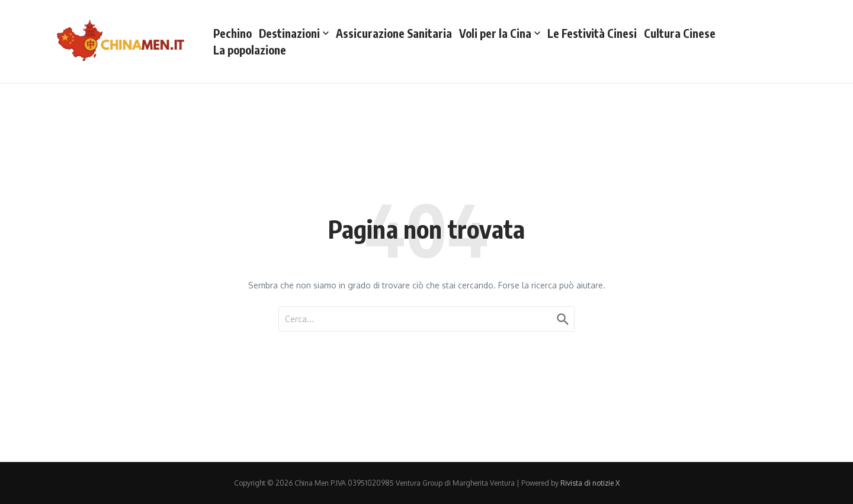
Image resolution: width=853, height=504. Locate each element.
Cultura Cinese (680, 33)
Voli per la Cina (500, 33)
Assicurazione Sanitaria (394, 33)
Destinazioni (294, 33)
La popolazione (250, 50)
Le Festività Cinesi (592, 33)
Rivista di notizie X (590, 483)
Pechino (233, 33)
